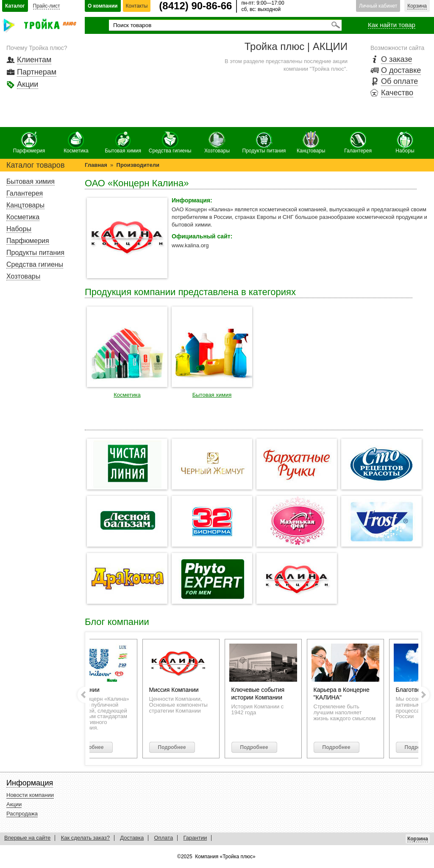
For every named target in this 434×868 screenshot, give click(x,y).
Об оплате (399, 81)
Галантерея (358, 142)
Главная (96, 165)
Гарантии (195, 838)
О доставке (401, 70)
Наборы (405, 142)
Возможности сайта (397, 48)
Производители (138, 165)
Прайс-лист (47, 6)
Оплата (163, 838)
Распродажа (22, 814)
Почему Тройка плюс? (37, 48)
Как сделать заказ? (85, 838)
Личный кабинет (378, 6)
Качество (397, 93)
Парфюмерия (29, 142)
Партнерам (37, 72)
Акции (28, 84)
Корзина (417, 6)
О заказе (396, 59)
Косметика (76, 142)
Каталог (15, 6)
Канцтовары (311, 142)
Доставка (132, 838)
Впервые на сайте (27, 838)
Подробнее (96, 747)
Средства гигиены (170, 142)
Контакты (137, 6)
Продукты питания (264, 142)
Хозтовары (217, 142)
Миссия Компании (180, 690)
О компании (103, 6)
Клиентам (34, 60)
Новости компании (30, 795)
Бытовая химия (123, 142)
